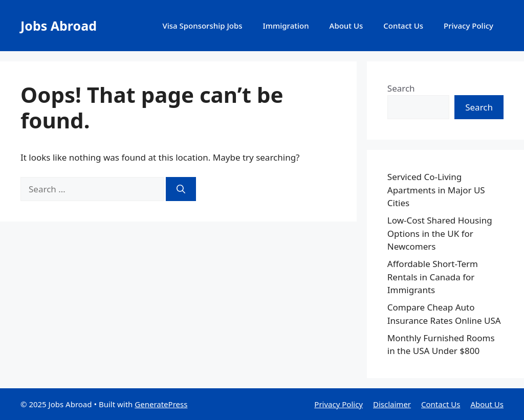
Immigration (286, 26)
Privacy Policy (468, 26)
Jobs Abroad (59, 26)
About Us (346, 26)
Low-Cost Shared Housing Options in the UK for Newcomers (440, 233)
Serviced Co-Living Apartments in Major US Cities (436, 190)
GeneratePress (161, 404)
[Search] (181, 189)
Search (401, 88)
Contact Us (403, 26)
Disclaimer (392, 404)
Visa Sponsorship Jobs (202, 26)
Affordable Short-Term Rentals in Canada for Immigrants (433, 277)
